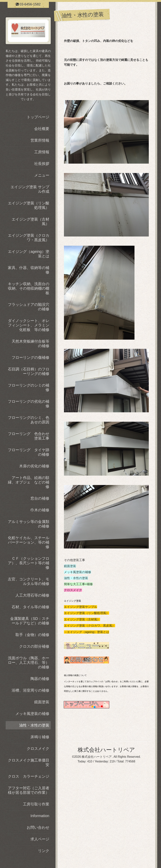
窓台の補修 (40, 498)
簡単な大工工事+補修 (78, 584)
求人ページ (40, 839)
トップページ (38, 117)
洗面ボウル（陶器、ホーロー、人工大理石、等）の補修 (29, 663)
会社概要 (42, 129)
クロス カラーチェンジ (29, 776)
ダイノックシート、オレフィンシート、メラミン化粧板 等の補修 (29, 325)
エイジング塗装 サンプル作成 (30, 189)
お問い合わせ (38, 827)
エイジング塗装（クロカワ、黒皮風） (90, 626)
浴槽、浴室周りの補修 (30, 690)
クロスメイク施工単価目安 (29, 762)
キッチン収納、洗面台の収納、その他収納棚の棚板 (29, 288)
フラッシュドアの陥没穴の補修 (29, 307)
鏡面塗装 (70, 566)
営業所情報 (40, 140)
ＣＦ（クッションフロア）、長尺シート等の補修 (29, 563)
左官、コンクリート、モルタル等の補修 (29, 581)
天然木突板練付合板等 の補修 (31, 344)
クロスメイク (73, 590)
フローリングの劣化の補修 (29, 404)
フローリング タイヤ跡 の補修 (29, 452)
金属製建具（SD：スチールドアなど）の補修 (30, 621)
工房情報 (42, 152)
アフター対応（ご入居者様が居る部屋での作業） (29, 790)
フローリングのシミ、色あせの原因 (29, 420)
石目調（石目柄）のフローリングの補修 (29, 371)
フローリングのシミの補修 (29, 388)
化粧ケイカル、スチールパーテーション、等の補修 (29, 542)
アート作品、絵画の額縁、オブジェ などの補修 (29, 482)
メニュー (42, 175)
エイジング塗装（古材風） (82, 619)
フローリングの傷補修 (30, 357)
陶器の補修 (40, 679)
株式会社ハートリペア (106, 750)
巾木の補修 (40, 510)
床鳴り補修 (40, 737)
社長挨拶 (42, 164)
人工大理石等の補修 (32, 595)
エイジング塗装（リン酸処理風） (87, 613)
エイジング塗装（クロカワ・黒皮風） (29, 238)
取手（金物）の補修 (32, 635)
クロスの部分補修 (34, 646)
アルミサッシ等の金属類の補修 (29, 524)
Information (40, 816)
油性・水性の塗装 (76, 578)
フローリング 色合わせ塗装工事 (29, 436)
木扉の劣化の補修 (34, 466)
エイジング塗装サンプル (80, 607)
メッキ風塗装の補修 (77, 572)
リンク (44, 851)
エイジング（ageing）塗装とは (29, 254)
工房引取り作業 (36, 804)
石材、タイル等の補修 (30, 607)
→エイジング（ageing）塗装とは (87, 632)
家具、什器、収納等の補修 (29, 270)
